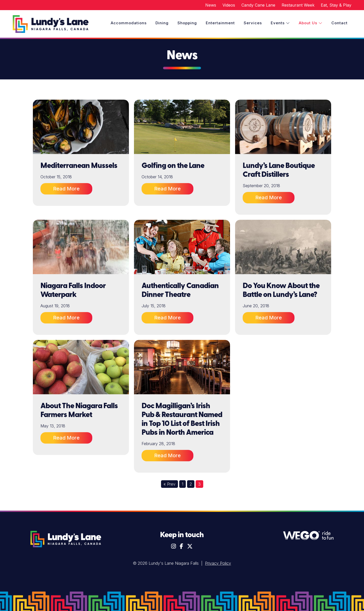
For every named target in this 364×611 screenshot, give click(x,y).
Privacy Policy (218, 563)
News (211, 5)
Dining (162, 23)
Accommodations (129, 23)
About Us (311, 23)
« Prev (169, 484)
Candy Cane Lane (258, 5)
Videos (229, 5)
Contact (339, 23)
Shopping (187, 23)
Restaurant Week (298, 5)
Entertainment (220, 23)
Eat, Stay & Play (336, 5)
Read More (66, 189)
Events (280, 23)
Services (253, 23)
